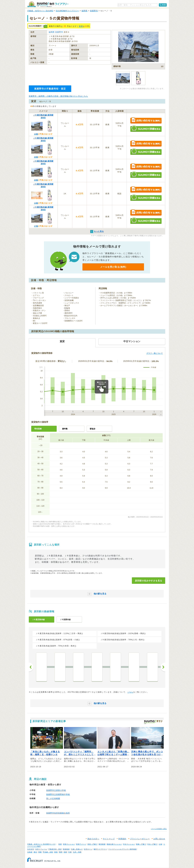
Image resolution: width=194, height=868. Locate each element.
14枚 (36, 134)
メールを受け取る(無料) (113, 267)
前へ (31, 667)
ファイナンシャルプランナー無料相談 (122, 849)
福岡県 (84, 11)
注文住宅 (31, 849)
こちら (130, 692)
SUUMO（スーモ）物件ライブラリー (48, 4)
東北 (35, 852)
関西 (61, 852)
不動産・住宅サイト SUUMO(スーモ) (41, 844)
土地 (160, 844)
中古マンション (129, 844)
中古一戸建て (152, 844)
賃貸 (81, 26)
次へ (163, 667)
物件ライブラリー (100, 849)
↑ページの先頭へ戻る (159, 829)
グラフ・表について (155, 353)
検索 (164, 5)
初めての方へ (93, 839)
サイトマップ (109, 839)
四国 (65, 852)
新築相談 (66, 849)
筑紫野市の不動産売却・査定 (50, 89)
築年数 (65, 429)
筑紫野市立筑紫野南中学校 (58, 794)
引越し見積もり (77, 849)
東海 (56, 852)
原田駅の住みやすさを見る (149, 581)
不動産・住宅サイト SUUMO (40, 11)
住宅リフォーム (41, 849)
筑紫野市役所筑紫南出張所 (58, 813)
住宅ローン (88, 849)
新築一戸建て (141, 844)
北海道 (30, 852)
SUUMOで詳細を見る (146, 129)
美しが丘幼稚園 (53, 799)
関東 (40, 852)
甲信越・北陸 (48, 852)
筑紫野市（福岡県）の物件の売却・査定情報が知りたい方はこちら (58, 96)
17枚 (36, 226)
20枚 (36, 157)
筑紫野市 (94, 11)
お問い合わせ (159, 839)
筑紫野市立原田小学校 (56, 790)
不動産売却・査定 (55, 849)
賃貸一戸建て (92, 844)
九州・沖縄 (77, 852)
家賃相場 (102, 844)
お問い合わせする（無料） (146, 121)
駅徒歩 (93, 429)
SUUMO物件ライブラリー (67, 11)
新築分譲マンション (114, 844)
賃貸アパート (81, 844)
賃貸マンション (69, 844)
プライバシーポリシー (140, 839)
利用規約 (122, 839)
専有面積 (38, 429)
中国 (70, 852)
